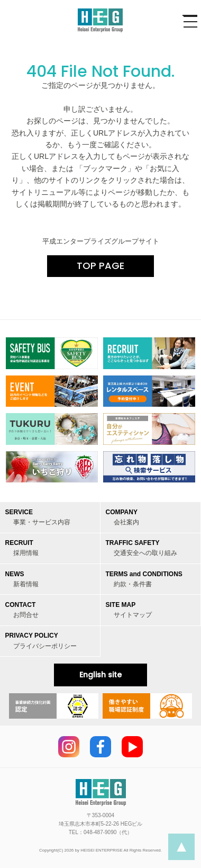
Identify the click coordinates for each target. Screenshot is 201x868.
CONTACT (22, 610)
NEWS (22, 579)
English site (100, 675)
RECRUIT (22, 548)
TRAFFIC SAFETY (141, 548)
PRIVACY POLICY (41, 641)
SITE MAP (129, 610)
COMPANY (122, 517)
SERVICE (38, 517)
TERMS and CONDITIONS (144, 579)
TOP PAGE (100, 266)
